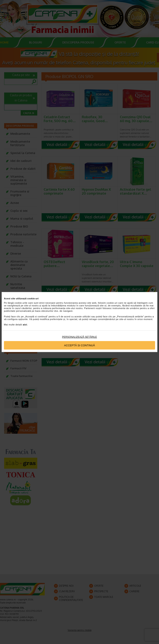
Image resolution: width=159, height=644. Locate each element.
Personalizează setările (80, 337)
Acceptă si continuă (80, 345)
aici (25, 325)
